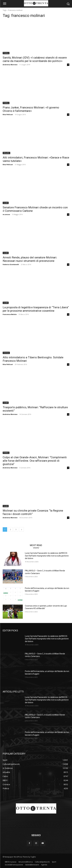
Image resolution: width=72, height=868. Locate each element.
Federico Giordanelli (11, 264)
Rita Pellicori (8, 114)
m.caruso (6, 214)
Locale (6, 203)
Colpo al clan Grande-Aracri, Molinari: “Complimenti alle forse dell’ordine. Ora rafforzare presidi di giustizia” (35, 461)
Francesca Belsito (10, 314)
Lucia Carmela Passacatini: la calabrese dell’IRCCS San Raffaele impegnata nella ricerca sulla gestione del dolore (47, 556)
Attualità (6, 153)
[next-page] (22, 529)
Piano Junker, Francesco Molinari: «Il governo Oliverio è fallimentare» (31, 109)
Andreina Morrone (10, 65)
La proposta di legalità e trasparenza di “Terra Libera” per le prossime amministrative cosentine (36, 309)
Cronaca (6, 353)
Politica (6, 53)
